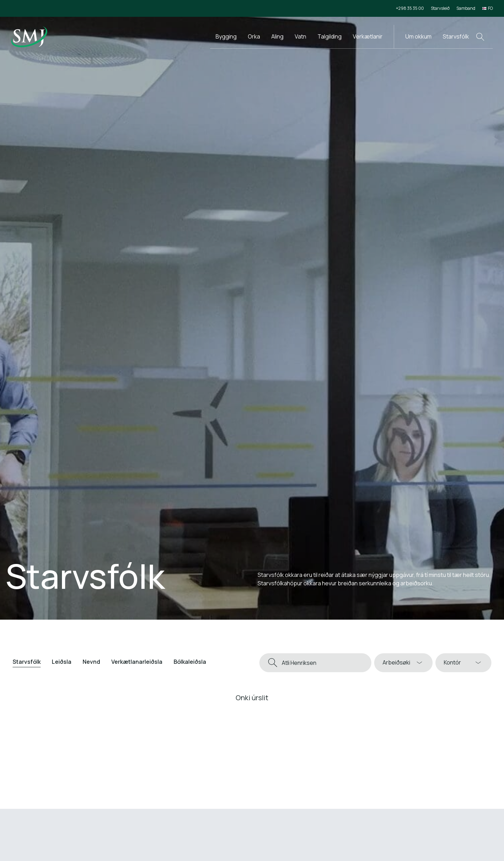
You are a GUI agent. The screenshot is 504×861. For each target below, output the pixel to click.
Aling (277, 36)
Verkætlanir (368, 36)
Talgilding (330, 36)
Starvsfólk (456, 36)
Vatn (300, 36)
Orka (254, 36)
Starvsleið (440, 8)
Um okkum (418, 36)
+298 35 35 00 (410, 8)
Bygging (226, 36)
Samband (466, 8)
